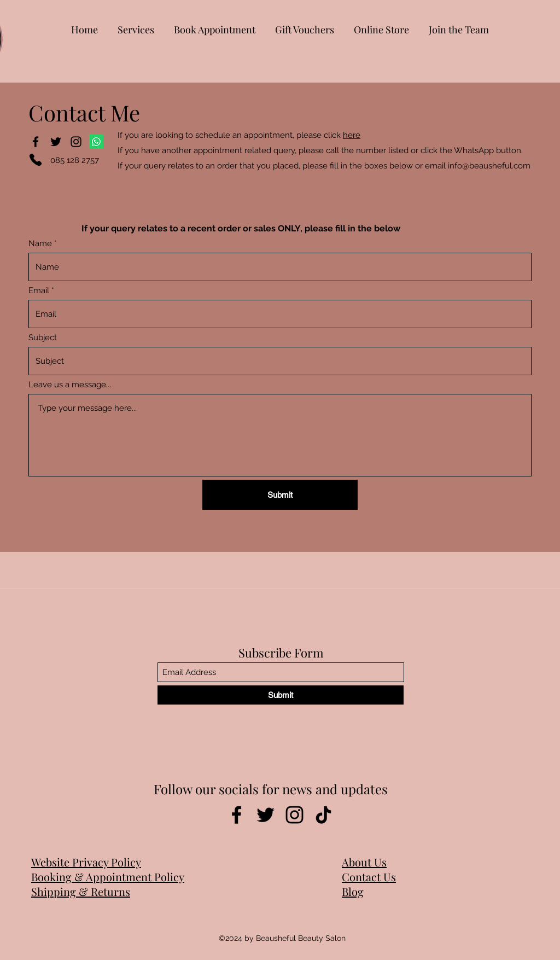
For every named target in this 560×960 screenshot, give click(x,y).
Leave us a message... (70, 385)
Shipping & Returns (81, 891)
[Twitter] (56, 142)
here (352, 135)
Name (40, 244)
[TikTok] (323, 815)
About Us (364, 862)
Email (39, 291)
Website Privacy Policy (86, 862)
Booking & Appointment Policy (108, 877)
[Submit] (280, 495)
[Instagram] (76, 142)
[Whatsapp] (96, 142)
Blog (353, 891)
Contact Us (369, 877)
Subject (43, 338)
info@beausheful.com (489, 166)
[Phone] (36, 160)
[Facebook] (36, 142)
